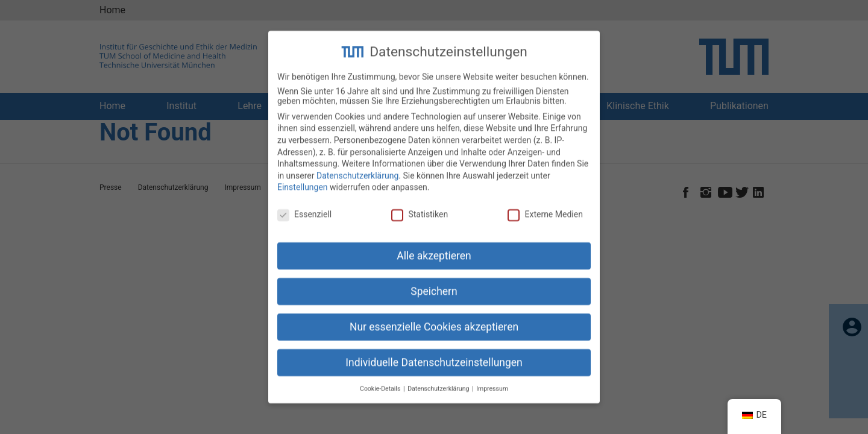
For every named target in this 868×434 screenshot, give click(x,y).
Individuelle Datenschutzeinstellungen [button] (434, 353)
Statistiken (420, 205)
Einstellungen (303, 178)
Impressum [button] (492, 379)
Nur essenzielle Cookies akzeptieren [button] (434, 318)
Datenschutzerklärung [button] (439, 379)
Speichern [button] (434, 282)
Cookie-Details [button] (381, 379)
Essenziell (304, 205)
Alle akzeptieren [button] (434, 247)
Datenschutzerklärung (357, 166)
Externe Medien (545, 205)
